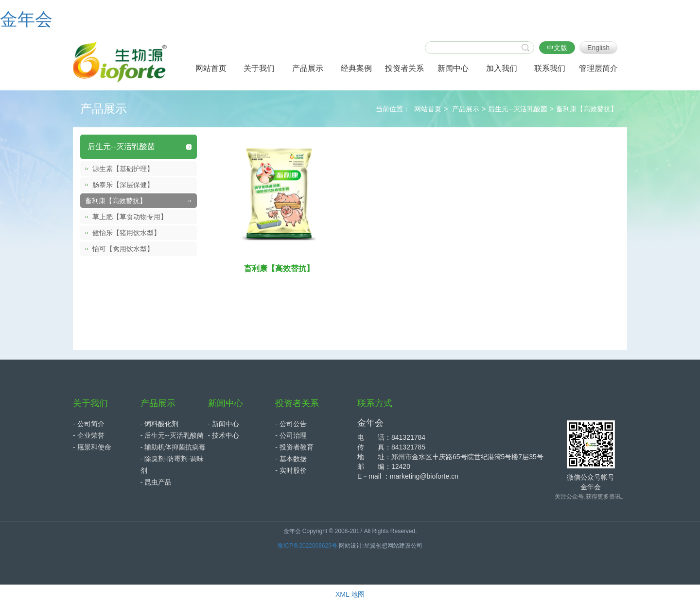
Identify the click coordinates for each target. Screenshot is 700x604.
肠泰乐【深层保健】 (123, 185)
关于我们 (90, 403)
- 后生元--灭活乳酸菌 (172, 435)
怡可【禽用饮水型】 (123, 249)
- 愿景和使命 (92, 447)
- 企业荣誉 (89, 435)
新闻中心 (226, 403)
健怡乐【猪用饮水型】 (126, 233)
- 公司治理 (291, 435)
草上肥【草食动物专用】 (130, 217)
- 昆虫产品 (156, 482)
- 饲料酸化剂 (160, 424)
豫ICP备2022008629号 (307, 546)
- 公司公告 (291, 424)
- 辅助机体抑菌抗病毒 (173, 447)
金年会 (26, 19)
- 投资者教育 (294, 447)
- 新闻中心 (224, 424)
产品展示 (466, 109)
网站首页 (428, 109)
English (598, 48)
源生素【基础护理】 (123, 169)
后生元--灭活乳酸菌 (517, 109)
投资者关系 (297, 403)
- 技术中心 (224, 435)
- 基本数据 (291, 459)
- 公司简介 (89, 424)
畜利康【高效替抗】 (587, 109)
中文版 (557, 48)
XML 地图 (350, 594)
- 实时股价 (291, 470)
